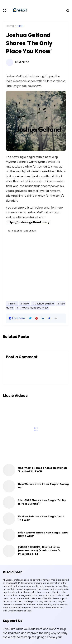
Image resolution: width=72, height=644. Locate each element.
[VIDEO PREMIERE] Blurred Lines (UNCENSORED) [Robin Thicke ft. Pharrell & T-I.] (39, 551)
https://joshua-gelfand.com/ (28, 222)
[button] (56, 318)
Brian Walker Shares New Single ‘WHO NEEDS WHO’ (43, 534)
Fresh (20, 26)
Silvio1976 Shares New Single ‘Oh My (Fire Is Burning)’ (42, 502)
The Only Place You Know (34, 308)
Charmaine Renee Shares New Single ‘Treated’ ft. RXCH (43, 470)
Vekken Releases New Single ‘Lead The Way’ (41, 518)
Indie (26, 304)
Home (10, 26)
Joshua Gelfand (45, 304)
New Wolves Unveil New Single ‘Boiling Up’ (43, 486)
